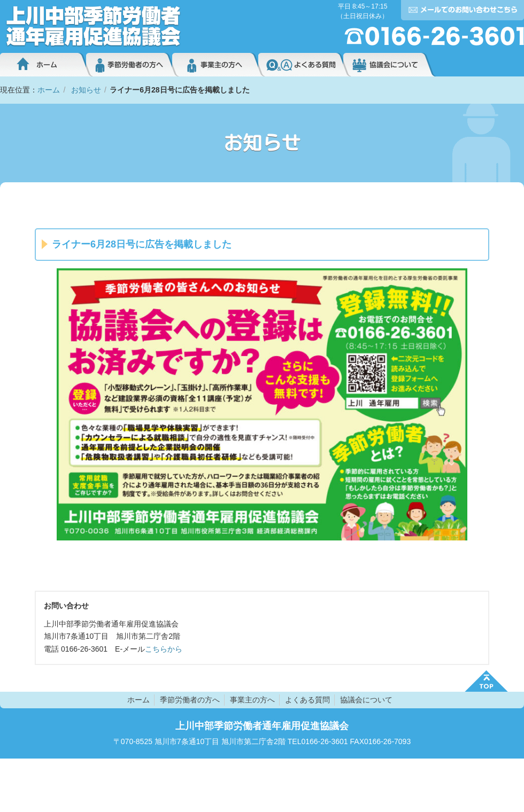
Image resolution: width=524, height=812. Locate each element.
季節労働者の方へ (129, 65)
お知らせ (86, 90)
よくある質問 (301, 65)
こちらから (164, 649)
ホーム (43, 65)
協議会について (390, 65)
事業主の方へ (215, 65)
